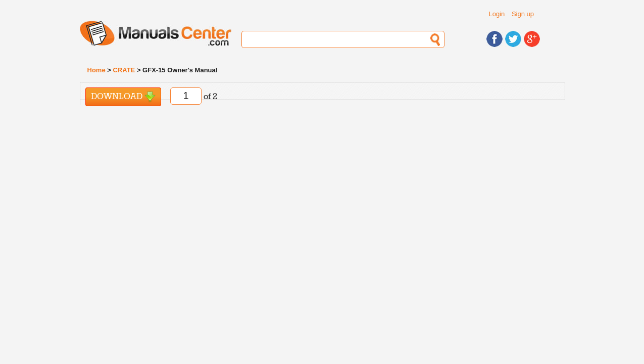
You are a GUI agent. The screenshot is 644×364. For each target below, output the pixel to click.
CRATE (124, 70)
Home (96, 70)
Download (123, 97)
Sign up (523, 14)
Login (497, 14)
